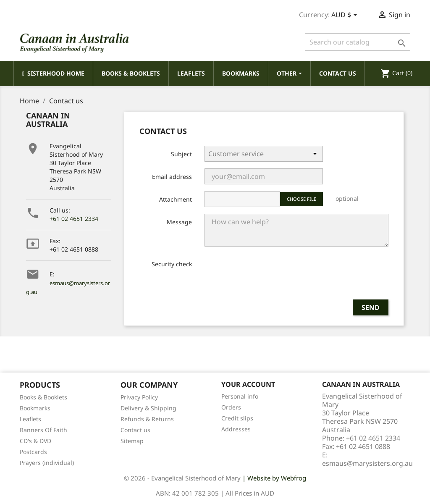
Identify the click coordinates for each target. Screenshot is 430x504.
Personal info (240, 396)
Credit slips (237, 418)
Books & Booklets (43, 397)
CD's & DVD (35, 441)
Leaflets (30, 419)
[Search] (358, 42)
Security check (172, 264)
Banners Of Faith (43, 430)
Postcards (33, 452)
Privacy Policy (139, 397)
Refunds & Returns (147, 419)
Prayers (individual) (47, 463)
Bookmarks (35, 408)
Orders (231, 407)
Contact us (135, 430)
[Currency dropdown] (346, 16)
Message (179, 222)
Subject (181, 154)
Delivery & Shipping (148, 408)
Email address (172, 177)
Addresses (236, 429)
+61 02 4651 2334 (74, 219)
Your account (248, 384)
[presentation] (268, 276)
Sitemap (132, 441)
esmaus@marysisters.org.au (367, 463)
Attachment (176, 199)
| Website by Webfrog (274, 478)
